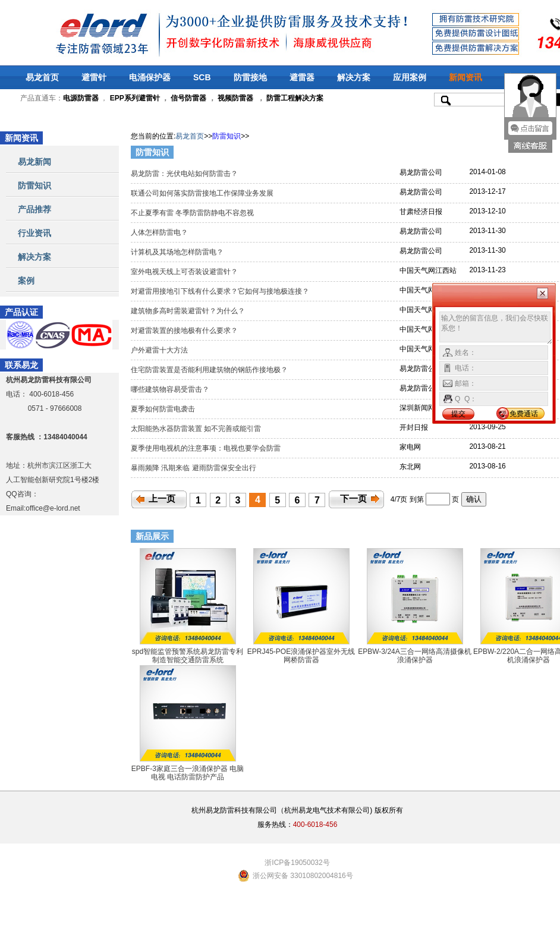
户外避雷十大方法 (160, 350)
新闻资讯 (465, 77)
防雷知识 (34, 185)
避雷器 (302, 77)
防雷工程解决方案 (294, 98)
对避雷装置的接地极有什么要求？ (185, 331)
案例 (26, 281)
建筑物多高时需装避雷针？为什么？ (189, 311)
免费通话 (524, 414)
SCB (202, 77)
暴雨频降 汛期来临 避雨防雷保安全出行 (194, 468)
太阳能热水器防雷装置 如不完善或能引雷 (197, 429)
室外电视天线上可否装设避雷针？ (185, 272)
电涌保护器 (150, 77)
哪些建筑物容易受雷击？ (171, 389)
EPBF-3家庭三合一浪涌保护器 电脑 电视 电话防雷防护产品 (188, 773)
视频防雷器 (235, 98)
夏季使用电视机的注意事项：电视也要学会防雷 (207, 448)
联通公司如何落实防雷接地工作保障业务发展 (204, 193)
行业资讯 (34, 233)
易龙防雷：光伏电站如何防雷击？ (185, 174)
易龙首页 (42, 77)
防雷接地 (250, 77)
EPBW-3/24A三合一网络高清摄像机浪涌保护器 (414, 656)
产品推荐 (34, 209)
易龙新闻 (34, 162)
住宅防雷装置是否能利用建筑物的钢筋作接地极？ (211, 370)
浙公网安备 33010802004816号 (303, 876)
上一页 (162, 499)
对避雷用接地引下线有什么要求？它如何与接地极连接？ (222, 291)
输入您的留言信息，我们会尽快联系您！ (496, 328)
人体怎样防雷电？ (160, 232)
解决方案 (354, 77)
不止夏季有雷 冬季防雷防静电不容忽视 (194, 213)
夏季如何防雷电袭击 (164, 409)
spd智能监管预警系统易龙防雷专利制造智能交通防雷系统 (188, 656)
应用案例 (410, 77)
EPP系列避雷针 (135, 98)
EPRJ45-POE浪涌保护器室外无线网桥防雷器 (301, 656)
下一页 (353, 499)
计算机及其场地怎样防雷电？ (178, 252)
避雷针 (94, 77)
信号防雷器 (188, 98)
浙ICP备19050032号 (297, 863)
